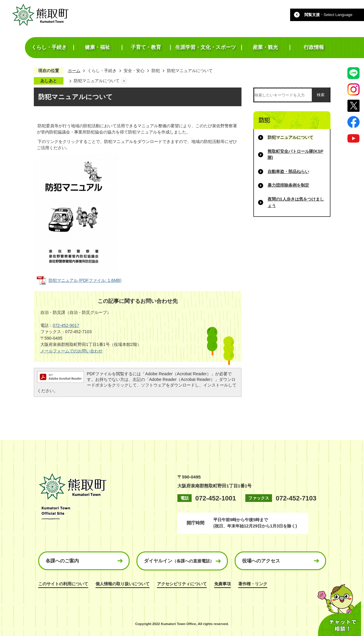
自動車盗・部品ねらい (288, 171)
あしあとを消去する (124, 81)
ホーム (74, 71)
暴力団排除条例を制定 (288, 185)
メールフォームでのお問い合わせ (71, 351)
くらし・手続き (102, 71)
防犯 (156, 71)
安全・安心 (134, 71)
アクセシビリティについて (182, 584)
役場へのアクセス (261, 561)
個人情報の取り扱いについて (123, 584)
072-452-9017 (66, 325)
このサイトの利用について (63, 584)
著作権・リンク (253, 584)
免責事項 (222, 584)
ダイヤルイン (179, 561)
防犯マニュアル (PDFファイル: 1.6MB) (85, 280)
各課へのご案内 (62, 561)
